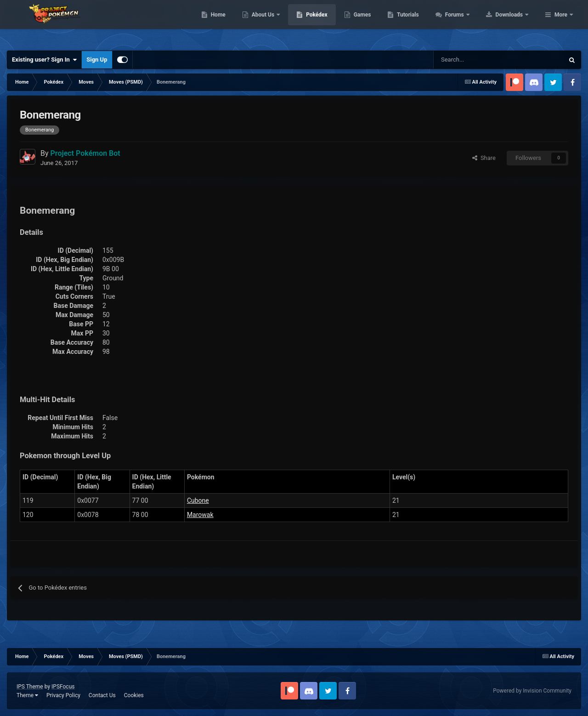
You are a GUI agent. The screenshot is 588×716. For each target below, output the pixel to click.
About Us (322, 23)
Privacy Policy (63, 695)
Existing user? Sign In (44, 60)
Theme (27, 695)
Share (484, 158)
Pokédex (375, 23)
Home (276, 23)
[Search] (466, 60)
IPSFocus (63, 687)
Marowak (200, 515)
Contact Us (102, 695)
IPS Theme (30, 687)
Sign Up (97, 60)
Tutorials (466, 23)
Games (421, 23)
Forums (513, 23)
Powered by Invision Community (532, 691)
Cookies (134, 695)
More (561, 23)
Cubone (198, 500)
